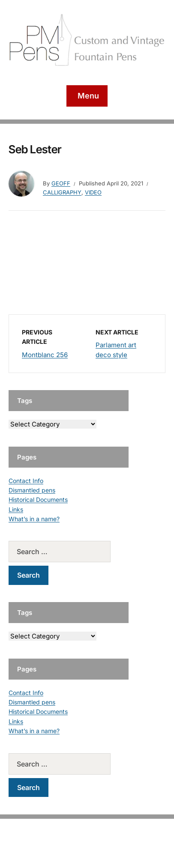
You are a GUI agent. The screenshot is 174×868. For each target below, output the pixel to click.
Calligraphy (62, 192)
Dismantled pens (32, 490)
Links (16, 509)
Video (93, 192)
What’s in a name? (34, 519)
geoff (61, 183)
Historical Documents (38, 500)
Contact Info (26, 481)
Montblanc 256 (45, 355)
